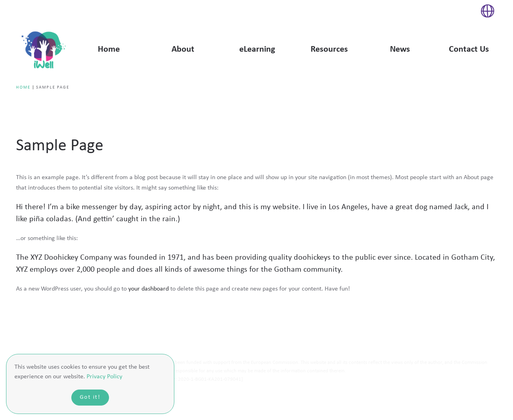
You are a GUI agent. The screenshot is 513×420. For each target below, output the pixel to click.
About (183, 49)
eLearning (257, 49)
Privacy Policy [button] (104, 377)
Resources (329, 49)
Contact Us (469, 49)
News (400, 49)
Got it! (90, 397)
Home (109, 49)
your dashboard (148, 289)
